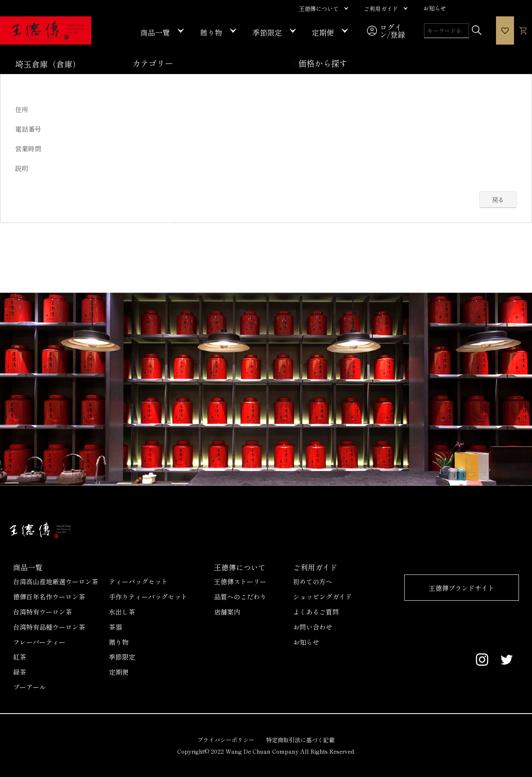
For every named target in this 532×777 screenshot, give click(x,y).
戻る (498, 199)
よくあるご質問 (316, 612)
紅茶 (20, 657)
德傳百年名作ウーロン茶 (49, 597)
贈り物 (119, 642)
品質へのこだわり (240, 597)
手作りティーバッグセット (148, 597)
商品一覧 (28, 567)
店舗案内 (227, 612)
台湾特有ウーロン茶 (43, 612)
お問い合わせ (313, 627)
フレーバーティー (39, 642)
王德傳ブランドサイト (462, 588)
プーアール (29, 687)
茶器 (115, 627)
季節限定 (122, 657)
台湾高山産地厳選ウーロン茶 (56, 581)
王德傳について (240, 567)
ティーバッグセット (138, 581)
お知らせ (306, 642)
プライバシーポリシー (226, 740)
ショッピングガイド (322, 597)
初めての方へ (313, 581)
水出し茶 (122, 612)
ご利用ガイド (315, 567)
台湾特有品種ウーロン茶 (49, 627)
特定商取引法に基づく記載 (300, 740)
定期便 (119, 672)
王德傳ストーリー (240, 581)
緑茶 (20, 672)
